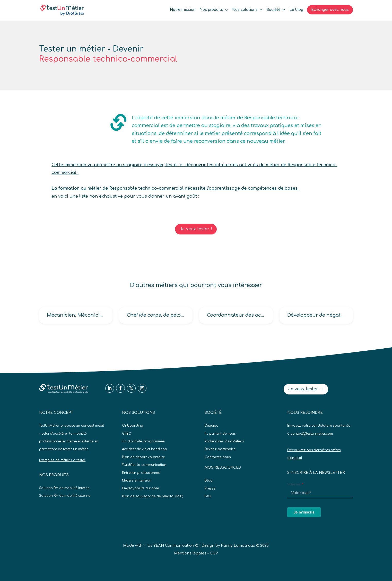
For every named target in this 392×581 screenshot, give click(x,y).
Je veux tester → (306, 389)
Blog (209, 481)
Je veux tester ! (196, 229)
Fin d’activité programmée (143, 441)
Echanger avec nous (330, 10)
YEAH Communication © (176, 546)
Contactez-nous (218, 457)
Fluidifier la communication (144, 465)
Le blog (296, 10)
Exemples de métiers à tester (62, 460)
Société (274, 10)
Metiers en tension (137, 481)
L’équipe (211, 426)
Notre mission (183, 10)
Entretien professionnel (141, 473)
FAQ (208, 496)
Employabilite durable (140, 488)
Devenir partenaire (220, 449)
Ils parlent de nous (220, 434)
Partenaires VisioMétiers (224, 441)
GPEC (127, 434)
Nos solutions (245, 10)
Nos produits (211, 10)
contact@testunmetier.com (312, 434)
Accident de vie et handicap (145, 449)
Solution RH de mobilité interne (64, 488)
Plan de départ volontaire (143, 457)
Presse (210, 489)
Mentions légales (190, 553)
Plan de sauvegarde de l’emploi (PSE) (153, 496)
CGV (214, 553)
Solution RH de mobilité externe (65, 496)
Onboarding (133, 426)
